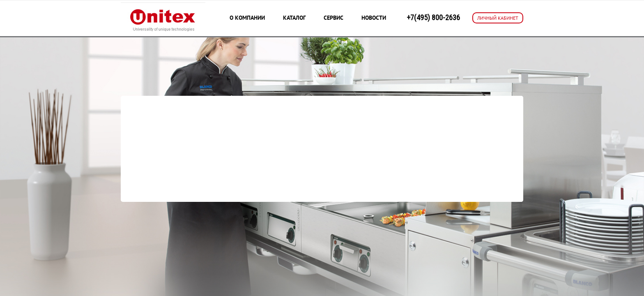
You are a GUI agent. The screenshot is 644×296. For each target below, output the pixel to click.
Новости (374, 18)
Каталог (294, 18)
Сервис (333, 18)
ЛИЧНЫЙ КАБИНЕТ (498, 18)
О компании (247, 18)
